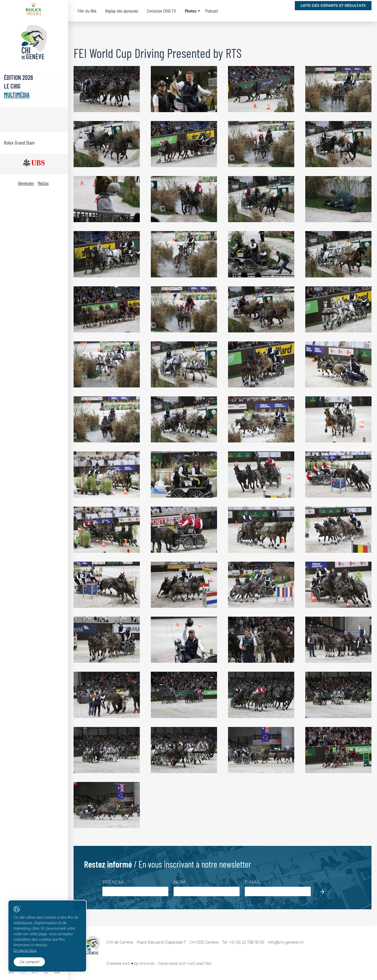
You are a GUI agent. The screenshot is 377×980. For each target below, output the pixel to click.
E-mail (253, 882)
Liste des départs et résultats (333, 6)
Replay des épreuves (122, 11)
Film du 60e (87, 11)
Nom (179, 882)
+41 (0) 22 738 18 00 (247, 942)
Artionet (147, 963)
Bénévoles (26, 183)
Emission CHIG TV (162, 11)
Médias (43, 183)
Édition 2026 (18, 77)
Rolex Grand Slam (19, 143)
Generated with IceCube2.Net (185, 963)
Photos (191, 11)
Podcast (212, 11)
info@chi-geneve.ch (286, 942)
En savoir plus (25, 951)
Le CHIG (12, 86)
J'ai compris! (29, 962)
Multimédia (17, 95)
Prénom (113, 882)
